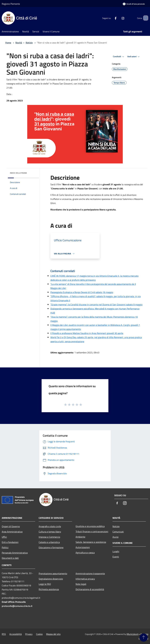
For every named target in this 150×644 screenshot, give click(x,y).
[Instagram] (119, 18)
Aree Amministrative (12, 532)
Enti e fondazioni (10, 542)
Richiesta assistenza (49, 589)
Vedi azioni (134, 57)
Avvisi (116, 537)
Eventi (116, 557)
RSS (4, 634)
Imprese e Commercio (49, 537)
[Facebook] (111, 18)
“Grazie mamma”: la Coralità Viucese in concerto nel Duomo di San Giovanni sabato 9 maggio (96, 305)
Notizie (29, 43)
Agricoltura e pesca (85, 553)
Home (8, 43)
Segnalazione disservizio (51, 579)
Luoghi (116, 551)
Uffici (4, 537)
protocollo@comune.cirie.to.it (17, 606)
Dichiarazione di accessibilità (90, 589)
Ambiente (80, 537)
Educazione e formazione (51, 547)
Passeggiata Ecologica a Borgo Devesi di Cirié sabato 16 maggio (82, 292)
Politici (5, 547)
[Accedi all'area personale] (134, 4)
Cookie (39, 634)
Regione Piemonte (11, 4)
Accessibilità (16, 634)
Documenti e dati (10, 558)
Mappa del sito (53, 634)
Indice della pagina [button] (18, 173)
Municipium (133, 634)
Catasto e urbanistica (49, 542)
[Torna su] (144, 638)
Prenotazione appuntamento (53, 573)
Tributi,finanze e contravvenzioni (92, 531)
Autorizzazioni (83, 547)
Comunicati (118, 532)
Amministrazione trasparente (90, 573)
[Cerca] (145, 18)
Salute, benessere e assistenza (91, 542)
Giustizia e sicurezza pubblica (90, 526)
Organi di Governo (11, 526)
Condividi (119, 57)
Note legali (81, 584)
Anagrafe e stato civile (50, 526)
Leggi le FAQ (45, 584)
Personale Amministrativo (15, 553)
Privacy (29, 634)
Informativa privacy (85, 579)
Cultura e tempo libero (50, 532)
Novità (19, 43)
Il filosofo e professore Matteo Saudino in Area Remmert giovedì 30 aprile (87, 333)
